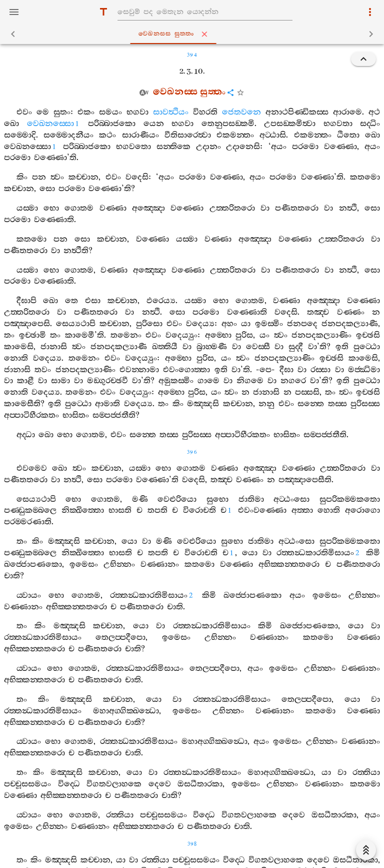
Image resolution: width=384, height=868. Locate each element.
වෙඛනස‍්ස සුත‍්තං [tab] (194, 34)
